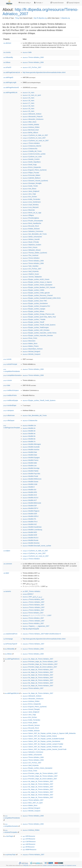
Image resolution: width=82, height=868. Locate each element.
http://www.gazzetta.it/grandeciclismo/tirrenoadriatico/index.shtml (44, 72)
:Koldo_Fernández (31, 199)
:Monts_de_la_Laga (32, 213)
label (6, 573)
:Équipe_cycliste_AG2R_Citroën (36, 279)
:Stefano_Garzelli (31, 239)
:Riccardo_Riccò (31, 226)
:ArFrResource (29, 839)
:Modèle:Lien (30, 466)
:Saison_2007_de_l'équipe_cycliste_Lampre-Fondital (43, 744)
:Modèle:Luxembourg (32, 530)
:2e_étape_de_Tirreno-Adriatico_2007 (38, 686)
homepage (8, 639)
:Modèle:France (31, 460)
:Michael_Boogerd (31, 351)
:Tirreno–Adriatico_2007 (34, 602)
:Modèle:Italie (30, 463)
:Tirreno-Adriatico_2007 (33, 605)
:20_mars (28, 111)
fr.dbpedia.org (65, 18)
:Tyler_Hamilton (31, 266)
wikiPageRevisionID (11, 87)
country (7, 52)
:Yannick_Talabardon (32, 277)
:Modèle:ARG (30, 492)
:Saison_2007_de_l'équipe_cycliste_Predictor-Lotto (42, 747)
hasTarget (9, 836)
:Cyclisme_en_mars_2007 (34, 138)
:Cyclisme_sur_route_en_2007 (36, 141)
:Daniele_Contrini (31, 159)
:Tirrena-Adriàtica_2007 (33, 599)
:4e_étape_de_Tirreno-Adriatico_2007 (38, 672)
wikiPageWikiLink (10, 92)
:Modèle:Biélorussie (32, 503)
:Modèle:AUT (30, 500)
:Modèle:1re (29, 426)
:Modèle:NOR (30, 535)
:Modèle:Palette (31, 471)
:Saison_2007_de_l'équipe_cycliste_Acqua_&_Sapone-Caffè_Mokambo (49, 733)
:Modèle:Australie (31, 447)
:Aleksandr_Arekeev (32, 114)
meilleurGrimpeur (11, 390)
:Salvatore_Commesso (33, 231)
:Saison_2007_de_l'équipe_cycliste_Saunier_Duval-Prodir (45, 749)
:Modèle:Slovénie (31, 543)
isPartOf (7, 67)
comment (8, 564)
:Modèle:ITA (29, 519)
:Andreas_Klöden (31, 127)
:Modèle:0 (29, 487)
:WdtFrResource (29, 850)
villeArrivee (9, 415)
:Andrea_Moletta (31, 125)
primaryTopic (10, 855)
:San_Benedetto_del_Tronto (35, 234)
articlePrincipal (10, 364)
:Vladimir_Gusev (31, 274)
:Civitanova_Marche (32, 146)
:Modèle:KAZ (30, 524)
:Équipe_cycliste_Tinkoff (33, 322)
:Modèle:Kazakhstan (32, 527)
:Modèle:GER (30, 514)
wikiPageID (8, 77)
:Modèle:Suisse (30, 482)
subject (7, 551)
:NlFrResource (29, 836)
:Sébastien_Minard (32, 250)
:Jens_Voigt (29, 194)
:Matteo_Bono (30, 343)
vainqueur (9, 410)
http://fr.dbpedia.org (40, 18)
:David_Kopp (30, 165)
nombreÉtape (10, 405)
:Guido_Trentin (30, 186)
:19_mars (28, 109)
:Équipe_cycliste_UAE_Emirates (36, 330)
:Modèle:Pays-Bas (31, 474)
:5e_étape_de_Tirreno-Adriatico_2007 (38, 678)
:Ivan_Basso (29, 189)
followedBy (8, 57)
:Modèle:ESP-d (30, 508)
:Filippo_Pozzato (31, 173)
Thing (17, 18)
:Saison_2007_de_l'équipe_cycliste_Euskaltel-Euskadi (43, 739)
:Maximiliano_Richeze (33, 349)
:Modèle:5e (29, 436)
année (7, 359)
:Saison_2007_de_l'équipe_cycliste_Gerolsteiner (41, 741)
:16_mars (28, 101)
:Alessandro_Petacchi (33, 117)
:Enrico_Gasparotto (32, 167)
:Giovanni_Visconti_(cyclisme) (35, 181)
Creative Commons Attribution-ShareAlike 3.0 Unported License (59, 865)
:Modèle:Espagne (31, 458)
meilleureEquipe (11, 400)
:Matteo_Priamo (31, 346)
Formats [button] (39, 3)
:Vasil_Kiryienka (31, 271)
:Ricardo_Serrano (31, 725)
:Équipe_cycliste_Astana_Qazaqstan (37, 285)
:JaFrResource (29, 844)
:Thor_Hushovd (30, 255)
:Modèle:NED (30, 532)
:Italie (27, 52)
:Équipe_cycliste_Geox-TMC (35, 301)
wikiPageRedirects (12, 659)
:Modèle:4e (29, 434)
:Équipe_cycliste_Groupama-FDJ (36, 306)
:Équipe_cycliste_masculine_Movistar (38, 335)
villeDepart (9, 420)
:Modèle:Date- (30, 455)
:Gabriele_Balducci (32, 178)
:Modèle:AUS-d (30, 498)
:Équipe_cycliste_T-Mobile (34, 319)
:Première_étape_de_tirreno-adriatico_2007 (40, 667)
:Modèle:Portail (30, 476)
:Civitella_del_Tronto (32, 151)
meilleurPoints (10, 395)
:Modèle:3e (29, 431)
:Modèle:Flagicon (31, 511)
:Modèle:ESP (30, 506)
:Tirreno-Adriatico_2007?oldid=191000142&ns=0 (42, 634)
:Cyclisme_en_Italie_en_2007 (35, 135)
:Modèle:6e (29, 439)
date (7, 385)
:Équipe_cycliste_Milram (33, 311)
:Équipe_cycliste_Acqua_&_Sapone (37, 282)
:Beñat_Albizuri (30, 133)
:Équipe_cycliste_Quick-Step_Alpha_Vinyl (39, 317)
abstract (7, 43)
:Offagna (28, 215)
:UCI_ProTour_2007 (32, 67)
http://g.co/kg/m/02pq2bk (31, 629)
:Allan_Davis (29, 122)
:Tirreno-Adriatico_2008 (33, 57)
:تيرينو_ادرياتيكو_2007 (32, 597)
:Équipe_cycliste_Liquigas (34, 309)
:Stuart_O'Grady (31, 242)
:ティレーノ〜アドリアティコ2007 (37, 615)
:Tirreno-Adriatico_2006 (33, 62)
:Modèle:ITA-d (30, 522)
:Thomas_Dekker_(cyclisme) (35, 253)
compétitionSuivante (12, 375)
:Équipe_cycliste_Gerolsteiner (35, 303)
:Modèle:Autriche (31, 450)
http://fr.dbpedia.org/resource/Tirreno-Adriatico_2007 (40, 12)
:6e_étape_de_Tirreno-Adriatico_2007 (38, 683)
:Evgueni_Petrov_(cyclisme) (35, 170)
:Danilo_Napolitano (32, 162)
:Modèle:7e (29, 442)
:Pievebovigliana (31, 218)
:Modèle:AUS (30, 495)
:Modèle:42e (29, 490)
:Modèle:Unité (30, 484)
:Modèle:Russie (30, 540)
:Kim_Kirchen (30, 197)
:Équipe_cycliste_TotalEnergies (36, 327)
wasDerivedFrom (10, 634)
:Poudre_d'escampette (33, 221)
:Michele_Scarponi (31, 354)
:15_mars (28, 98)
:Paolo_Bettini (30, 723)
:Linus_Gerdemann (32, 202)
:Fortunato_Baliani (31, 175)
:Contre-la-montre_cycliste (34, 154)
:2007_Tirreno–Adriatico (31, 591)
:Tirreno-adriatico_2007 (33, 688)
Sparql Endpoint (73, 3)
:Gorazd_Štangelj (31, 709)
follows (7, 62)
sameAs (7, 591)
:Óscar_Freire (30, 338)
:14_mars (28, 92)
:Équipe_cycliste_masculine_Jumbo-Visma (39, 333)
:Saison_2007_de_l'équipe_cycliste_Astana (40, 736)
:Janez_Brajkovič (31, 191)
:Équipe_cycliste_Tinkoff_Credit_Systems (39, 325)
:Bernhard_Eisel (31, 130)
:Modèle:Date (30, 452)
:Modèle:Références (32, 479)
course (8, 380)
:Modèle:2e (29, 428)
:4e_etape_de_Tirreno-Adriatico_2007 (38, 670)
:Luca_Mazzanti (31, 207)
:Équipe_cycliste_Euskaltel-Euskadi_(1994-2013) (42, 298)
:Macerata (29, 210)
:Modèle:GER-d (30, 516)
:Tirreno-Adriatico (31, 143)
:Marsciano (29, 341)
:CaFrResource (29, 842)
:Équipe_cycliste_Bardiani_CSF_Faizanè (39, 287)
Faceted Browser (57, 3)
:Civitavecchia (30, 149)
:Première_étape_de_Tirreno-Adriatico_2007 (40, 664)
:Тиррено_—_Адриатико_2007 (36, 626)
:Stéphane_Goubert (32, 245)
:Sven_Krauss (30, 247)
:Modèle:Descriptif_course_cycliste (37, 546)
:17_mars (28, 103)
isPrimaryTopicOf (10, 644)
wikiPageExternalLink (12, 72)
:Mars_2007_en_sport (33, 803)
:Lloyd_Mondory (31, 205)
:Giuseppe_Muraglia (32, 183)
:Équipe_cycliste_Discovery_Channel (38, 295)
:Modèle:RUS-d (30, 538)
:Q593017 (28, 594)
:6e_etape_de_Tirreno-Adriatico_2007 (38, 680)
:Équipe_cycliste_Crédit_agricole (36, 293)
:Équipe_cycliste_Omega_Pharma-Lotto (39, 314)
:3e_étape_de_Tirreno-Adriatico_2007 (38, 659)
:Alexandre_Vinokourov (33, 119)
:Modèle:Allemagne (32, 444)
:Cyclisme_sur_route (32, 157)
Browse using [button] (25, 3)
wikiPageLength (10, 82)
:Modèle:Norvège (31, 468)
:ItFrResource (29, 847)
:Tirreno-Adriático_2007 (33, 610)
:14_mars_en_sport (32, 95)
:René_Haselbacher (32, 223)
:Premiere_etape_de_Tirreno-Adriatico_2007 (40, 662)
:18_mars (28, 106)
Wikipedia (26, 865)
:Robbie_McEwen (31, 229)
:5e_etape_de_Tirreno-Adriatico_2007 (38, 675)
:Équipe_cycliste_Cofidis (33, 290)
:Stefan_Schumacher (32, 237)
